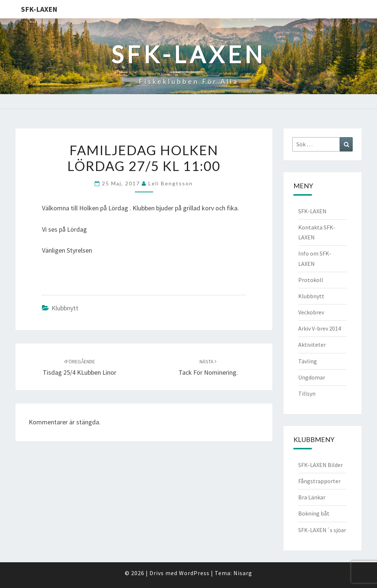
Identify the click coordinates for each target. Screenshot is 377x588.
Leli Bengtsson (171, 183)
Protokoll (311, 280)
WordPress (194, 573)
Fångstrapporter (319, 481)
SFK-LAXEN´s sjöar (322, 530)
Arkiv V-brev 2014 (320, 328)
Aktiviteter (312, 345)
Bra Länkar (312, 497)
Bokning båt (314, 513)
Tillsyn (307, 393)
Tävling (308, 361)
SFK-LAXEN (39, 9)
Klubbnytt (65, 308)
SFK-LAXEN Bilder (320, 465)
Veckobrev (311, 312)
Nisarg (243, 573)
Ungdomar (312, 377)
